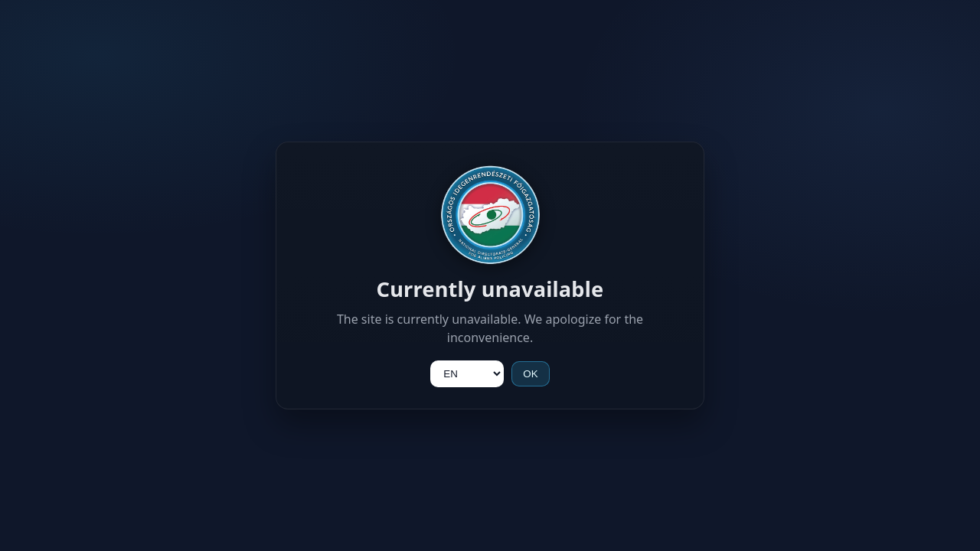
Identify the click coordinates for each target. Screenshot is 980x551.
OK (530, 374)
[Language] (467, 374)
